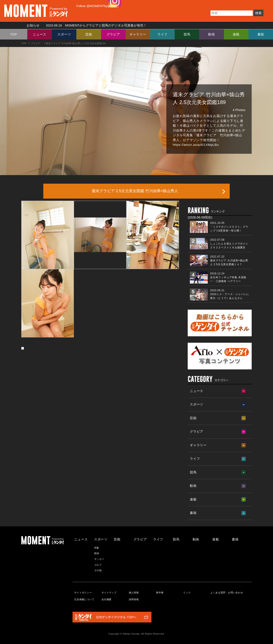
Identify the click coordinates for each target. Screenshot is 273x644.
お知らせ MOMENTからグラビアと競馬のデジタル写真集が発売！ (85, 25)
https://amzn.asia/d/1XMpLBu (196, 145)
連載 (236, 34)
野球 (97, 553)
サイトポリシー (83, 593)
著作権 (160, 593)
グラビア (113, 34)
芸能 (89, 34)
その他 (98, 570)
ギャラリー (138, 34)
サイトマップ (109, 593)
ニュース (40, 34)
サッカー (99, 559)
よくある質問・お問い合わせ (227, 593)
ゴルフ (98, 565)
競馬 (187, 34)
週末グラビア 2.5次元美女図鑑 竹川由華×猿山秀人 (135, 191)
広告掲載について (84, 599)
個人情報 (134, 593)
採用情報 (134, 599)
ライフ (162, 34)
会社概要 (107, 599)
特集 (97, 548)
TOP (14, 34)
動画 (212, 34)
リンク (187, 593)
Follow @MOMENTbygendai (97, 6)
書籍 (261, 34)
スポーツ (64, 34)
